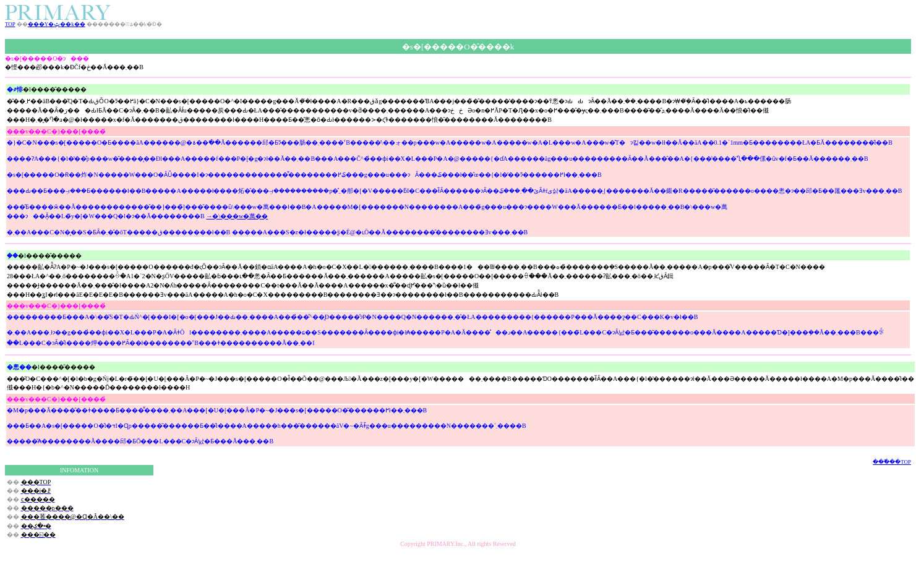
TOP (10, 24)
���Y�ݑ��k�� (57, 24)
